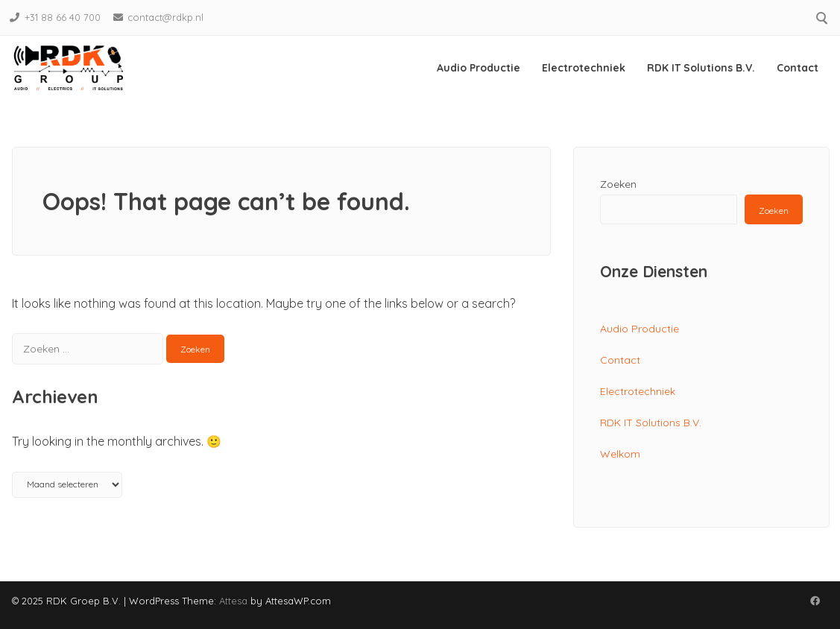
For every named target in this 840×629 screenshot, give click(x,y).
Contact (798, 68)
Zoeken (618, 184)
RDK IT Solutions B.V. (701, 68)
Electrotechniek (584, 68)
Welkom (620, 454)
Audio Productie (479, 68)
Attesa (233, 601)
